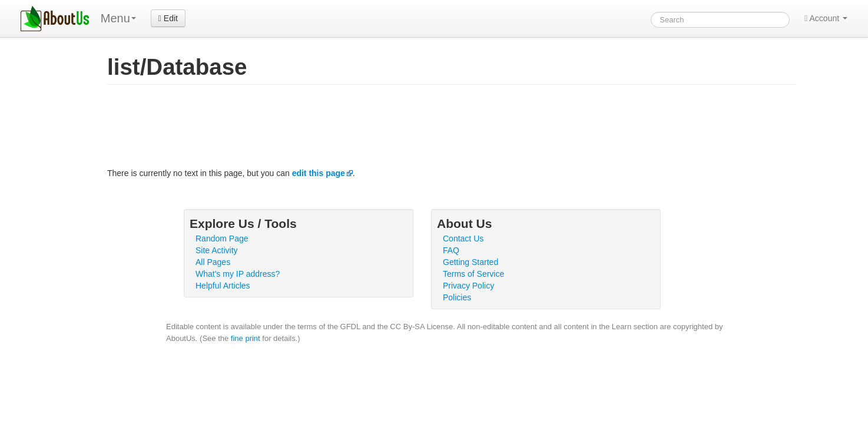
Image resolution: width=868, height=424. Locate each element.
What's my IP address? (238, 274)
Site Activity (217, 250)
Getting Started (471, 262)
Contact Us (463, 238)
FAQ (451, 250)
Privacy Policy (468, 286)
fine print (246, 338)
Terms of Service (473, 274)
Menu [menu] (118, 18)
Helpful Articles (223, 286)
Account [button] (826, 18)
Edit (168, 18)
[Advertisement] (322, 129)
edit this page (319, 173)
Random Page (222, 238)
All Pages (213, 262)
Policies (457, 297)
